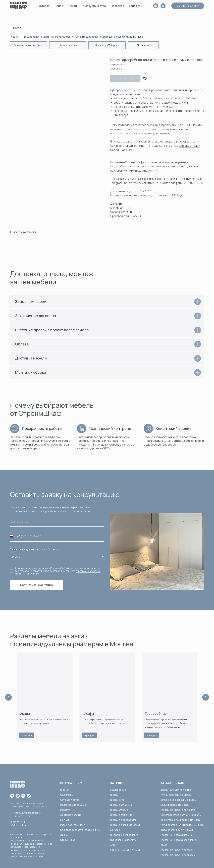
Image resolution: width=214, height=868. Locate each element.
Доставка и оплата (71, 815)
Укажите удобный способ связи (35, 549)
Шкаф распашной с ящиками (177, 830)
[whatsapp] (18, 796)
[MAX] (163, 6)
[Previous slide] (8, 697)
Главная (14, 37)
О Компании (67, 795)
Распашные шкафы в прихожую (178, 810)
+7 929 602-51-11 (18, 822)
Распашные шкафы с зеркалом (178, 855)
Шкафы (88, 714)
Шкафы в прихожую (121, 815)
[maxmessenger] (29, 796)
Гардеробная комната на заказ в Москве (47, 37)
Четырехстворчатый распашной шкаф (182, 825)
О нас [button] (60, 6)
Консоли (115, 830)
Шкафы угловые (119, 810)
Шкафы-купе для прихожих (176, 790)
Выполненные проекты (123, 840)
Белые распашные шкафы (175, 805)
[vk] (23, 796)
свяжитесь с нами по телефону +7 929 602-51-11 (172, 183)
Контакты (135, 6)
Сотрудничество (95, 6)
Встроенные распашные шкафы (178, 800)
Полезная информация (73, 805)
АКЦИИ (114, 845)
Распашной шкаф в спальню (176, 835)
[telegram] (12, 796)
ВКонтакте (130, 183)
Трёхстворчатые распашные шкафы (181, 820)
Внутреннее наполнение (124, 835)
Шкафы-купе (117, 800)
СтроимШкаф (68, 840)
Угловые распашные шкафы (176, 795)
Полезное (117, 6)
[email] (156, 6)
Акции (74, 6)
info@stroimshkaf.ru (19, 825)
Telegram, (116, 183)
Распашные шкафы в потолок (177, 850)
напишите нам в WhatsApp (185, 179)
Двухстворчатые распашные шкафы (181, 815)
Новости (65, 810)
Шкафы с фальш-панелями (125, 825)
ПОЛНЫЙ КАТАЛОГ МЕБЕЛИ (126, 850)
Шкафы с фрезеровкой (123, 820)
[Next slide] (206, 697)
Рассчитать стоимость (73, 825)
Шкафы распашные (121, 805)
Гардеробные (156, 714)
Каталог (44, 6)
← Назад (16, 28)
